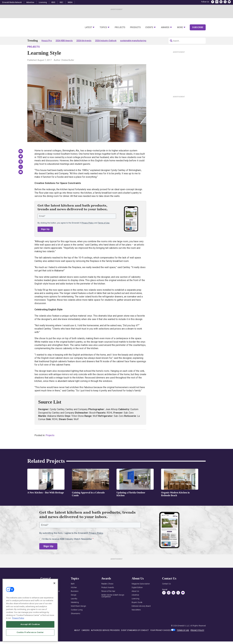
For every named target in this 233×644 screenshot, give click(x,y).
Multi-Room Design (78, 615)
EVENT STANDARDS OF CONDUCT (135, 639)
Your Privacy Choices (160, 639)
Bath (73, 592)
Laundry (74, 607)
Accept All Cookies (30, 638)
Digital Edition (137, 596)
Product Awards (108, 596)
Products (135, 27)
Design (74, 604)
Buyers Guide (137, 611)
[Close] (54, 597)
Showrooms (76, 622)
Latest (88, 27)
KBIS (53, 2)
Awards (165, 27)
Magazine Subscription (141, 592)
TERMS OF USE (183, 639)
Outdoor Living (77, 618)
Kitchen (74, 596)
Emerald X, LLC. (184, 634)
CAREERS (86, 639)
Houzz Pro (47, 41)
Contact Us (167, 592)
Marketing (75, 611)
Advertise (30, 2)
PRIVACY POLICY (197, 639)
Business (75, 600)
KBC (61, 2)
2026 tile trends (84, 41)
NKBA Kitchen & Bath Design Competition (113, 605)
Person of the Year (108, 600)
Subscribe (198, 27)
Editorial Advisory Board (141, 615)
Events (149, 27)
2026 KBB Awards (64, 41)
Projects (120, 27)
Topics (103, 27)
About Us (135, 600)
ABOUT (77, 639)
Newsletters (136, 618)
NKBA (70, 2)
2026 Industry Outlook (106, 41)
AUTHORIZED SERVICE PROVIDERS (105, 639)
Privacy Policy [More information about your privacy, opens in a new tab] (18, 632)
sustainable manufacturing (133, 41)
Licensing (43, 2)
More (180, 27)
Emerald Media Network (12, 2)
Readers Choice (107, 592)
